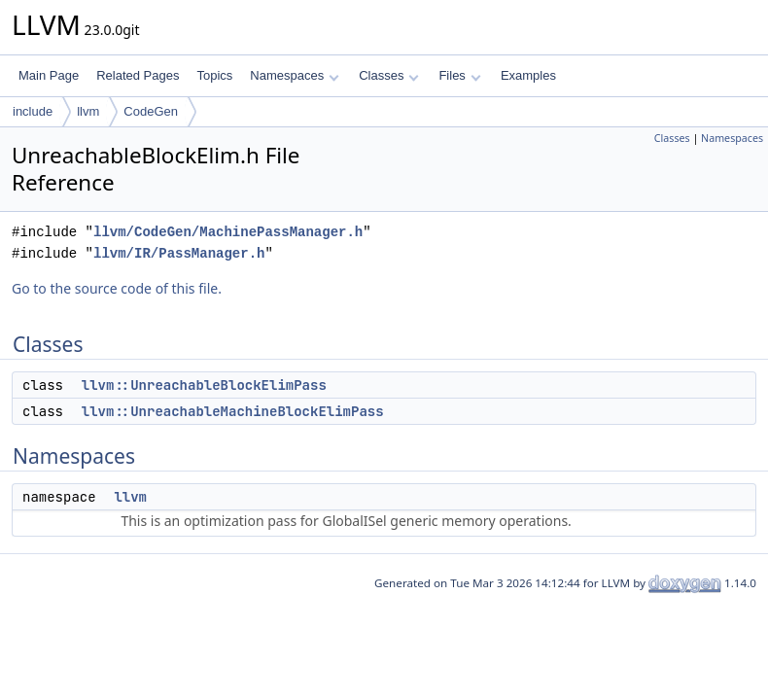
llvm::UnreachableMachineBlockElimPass (233, 411)
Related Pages (138, 75)
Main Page (49, 75)
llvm (88, 111)
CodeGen (151, 111)
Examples (528, 75)
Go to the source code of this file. (117, 288)
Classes (389, 75)
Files (459, 75)
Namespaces (294, 75)
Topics (214, 75)
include (33, 111)
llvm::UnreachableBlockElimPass (204, 385)
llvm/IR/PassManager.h (179, 253)
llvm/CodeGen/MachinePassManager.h (228, 232)
